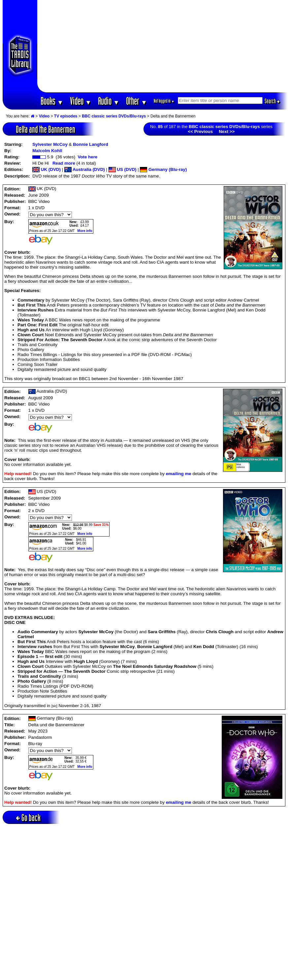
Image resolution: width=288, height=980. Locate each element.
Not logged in (164, 101)
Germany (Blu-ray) (163, 169)
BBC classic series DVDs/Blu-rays (114, 116)
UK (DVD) (47, 169)
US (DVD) (123, 169)
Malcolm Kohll (47, 151)
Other (137, 101)
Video (81, 101)
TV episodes (66, 116)
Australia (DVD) (85, 169)
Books (52, 101)
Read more (64, 163)
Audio (109, 101)
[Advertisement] (163, 46)
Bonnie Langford (91, 144)
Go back (28, 817)
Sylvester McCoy (50, 144)
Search (272, 101)
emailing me (179, 474)
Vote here (87, 157)
